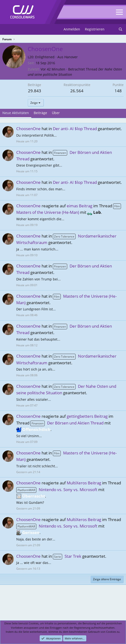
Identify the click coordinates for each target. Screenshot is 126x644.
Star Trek (67, 556)
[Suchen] (121, 29)
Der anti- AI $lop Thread (75, 129)
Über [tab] (56, 113)
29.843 (35, 91)
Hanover (71, 57)
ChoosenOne (28, 129)
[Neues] (111, 29)
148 (118, 91)
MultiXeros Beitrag (84, 483)
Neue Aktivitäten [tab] (16, 113)
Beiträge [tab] (40, 113)
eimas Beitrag (79, 206)
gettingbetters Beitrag (87, 416)
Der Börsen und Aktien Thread (67, 423)
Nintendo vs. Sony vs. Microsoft (57, 490)
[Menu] (7, 29)
